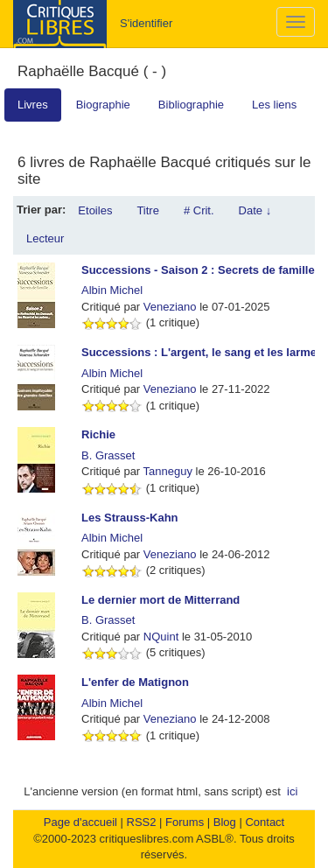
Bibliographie (191, 105)
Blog (225, 822)
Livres (33, 105)
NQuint (161, 637)
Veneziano (170, 307)
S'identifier (146, 23)
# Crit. (199, 210)
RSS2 (142, 822)
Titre (148, 210)
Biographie (103, 105)
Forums (185, 822)
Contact (265, 822)
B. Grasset (108, 455)
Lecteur (45, 238)
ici (292, 791)
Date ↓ (255, 210)
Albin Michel (112, 290)
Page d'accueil (80, 822)
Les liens (274, 105)
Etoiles (95, 210)
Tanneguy (168, 471)
